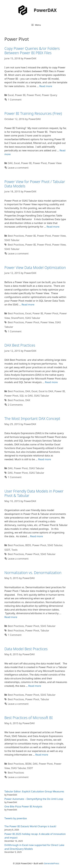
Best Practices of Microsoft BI (29, 718)
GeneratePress (52, 863)
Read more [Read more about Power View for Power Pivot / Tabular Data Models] (53, 227)
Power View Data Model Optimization (35, 267)
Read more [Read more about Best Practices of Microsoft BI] (42, 755)
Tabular (45, 630)
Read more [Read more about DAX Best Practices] (51, 382)
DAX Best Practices (20, 345)
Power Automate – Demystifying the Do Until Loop (34, 799)
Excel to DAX (46, 391)
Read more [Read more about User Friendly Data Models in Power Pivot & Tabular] (36, 536)
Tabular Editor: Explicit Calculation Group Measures (34, 791)
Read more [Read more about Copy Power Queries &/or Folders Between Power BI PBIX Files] (46, 86)
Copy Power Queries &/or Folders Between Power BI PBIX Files (32, 51)
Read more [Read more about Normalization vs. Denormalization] (11, 617)
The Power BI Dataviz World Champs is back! (30, 826)
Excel (11, 95)
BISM (28, 764)
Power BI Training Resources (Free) (33, 113)
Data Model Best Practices (26, 649)
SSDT (7, 550)
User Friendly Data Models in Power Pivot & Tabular (34, 493)
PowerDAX (45, 10)
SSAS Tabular (12, 240)
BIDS (28, 545)
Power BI (20, 95)
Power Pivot (34, 95)
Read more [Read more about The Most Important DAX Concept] (45, 459)
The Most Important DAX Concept (32, 418)
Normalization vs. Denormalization (33, 573)
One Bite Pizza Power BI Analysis (23, 806)
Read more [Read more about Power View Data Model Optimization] (28, 304)
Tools (14, 550)
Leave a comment (18, 168)
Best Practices (16, 236)
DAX (10, 163)
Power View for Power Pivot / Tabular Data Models (35, 184)
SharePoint (18, 318)
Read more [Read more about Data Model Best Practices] (35, 686)
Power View (55, 163)
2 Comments (15, 405)
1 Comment (15, 100)
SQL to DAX (26, 396)
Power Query (50, 95)
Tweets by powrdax (16, 818)
